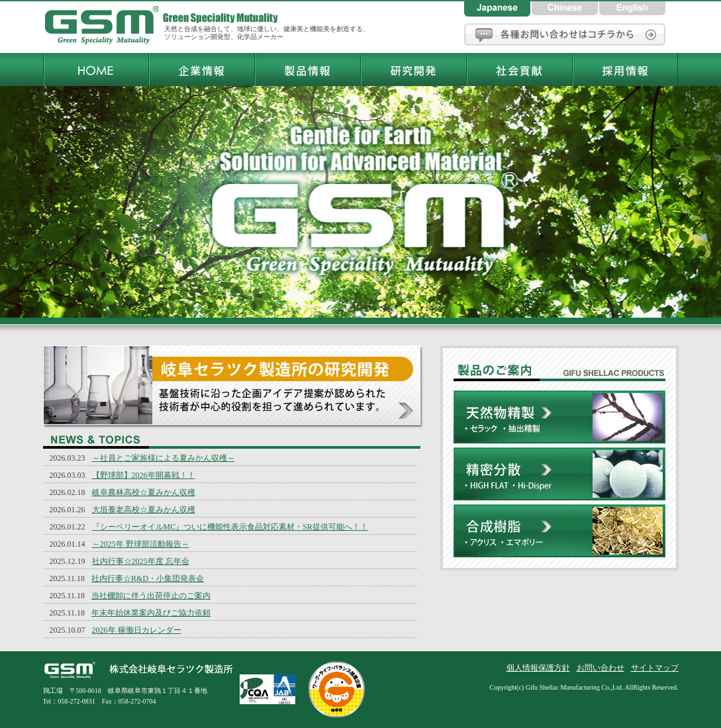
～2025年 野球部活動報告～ (141, 544)
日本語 (498, 8)
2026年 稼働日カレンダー (137, 630)
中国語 (565, 8)
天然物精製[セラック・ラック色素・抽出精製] (559, 419)
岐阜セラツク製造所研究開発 (413, 69)
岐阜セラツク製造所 (103, 26)
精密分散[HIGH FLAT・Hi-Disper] (559, 476)
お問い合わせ (565, 34)
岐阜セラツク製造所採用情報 (625, 69)
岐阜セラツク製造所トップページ (96, 69)
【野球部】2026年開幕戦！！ (144, 475)
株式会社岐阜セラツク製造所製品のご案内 (559, 368)
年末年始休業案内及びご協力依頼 (151, 613)
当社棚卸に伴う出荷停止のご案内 (151, 596)
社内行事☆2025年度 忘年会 (141, 561)
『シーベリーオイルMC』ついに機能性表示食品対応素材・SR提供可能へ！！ (230, 527)
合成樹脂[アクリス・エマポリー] (559, 537)
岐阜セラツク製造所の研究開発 (233, 387)
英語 (632, 8)
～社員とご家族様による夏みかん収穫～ (164, 458)
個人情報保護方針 (538, 668)
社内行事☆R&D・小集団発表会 (148, 578)
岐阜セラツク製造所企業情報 (201, 69)
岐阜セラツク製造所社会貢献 (519, 69)
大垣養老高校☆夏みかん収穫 (144, 510)
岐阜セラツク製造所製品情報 (307, 69)
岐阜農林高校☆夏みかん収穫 (144, 492)
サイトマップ (655, 668)
